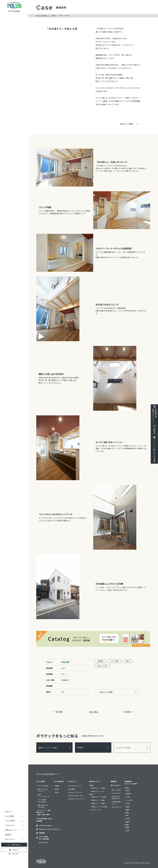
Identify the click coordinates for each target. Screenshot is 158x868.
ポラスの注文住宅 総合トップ (48, 774)
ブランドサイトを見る (132, 748)
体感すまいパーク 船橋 (98, 788)
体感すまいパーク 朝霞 (98, 803)
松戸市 (128, 819)
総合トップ (9, 812)
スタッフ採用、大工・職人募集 (44, 838)
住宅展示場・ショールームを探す (131, 782)
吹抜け (128, 661)
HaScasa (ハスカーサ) (75, 792)
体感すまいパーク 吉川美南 (99, 807)
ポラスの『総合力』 (43, 786)
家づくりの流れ (116, 790)
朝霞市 (128, 810)
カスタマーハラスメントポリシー (49, 829)
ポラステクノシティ (96, 810)
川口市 (128, 803)
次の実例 (129, 712)
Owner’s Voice (116, 793)
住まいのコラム (116, 807)
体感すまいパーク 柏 (97, 791)
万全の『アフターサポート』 (44, 795)
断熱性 (57, 789)
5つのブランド (72, 781)
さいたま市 (129, 800)
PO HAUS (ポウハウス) (75, 786)
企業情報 (42, 833)
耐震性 (57, 786)
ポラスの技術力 (59, 781)
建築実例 (8, 835)
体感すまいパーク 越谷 (98, 800)
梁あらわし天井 (102, 666)
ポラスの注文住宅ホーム (44, 16)
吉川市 (128, 797)
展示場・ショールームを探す (54, 748)
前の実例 (58, 712)
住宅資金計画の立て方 (116, 803)
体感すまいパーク (94, 781)
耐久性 (57, 792)
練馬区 (128, 827)
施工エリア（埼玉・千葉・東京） (43, 813)
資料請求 (93, 748)
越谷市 (128, 790)
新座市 (128, 807)
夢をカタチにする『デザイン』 (43, 790)
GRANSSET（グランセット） (77, 799)
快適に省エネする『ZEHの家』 (43, 806)
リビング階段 (114, 661)
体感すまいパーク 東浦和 (99, 797)
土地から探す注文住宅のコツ (116, 797)
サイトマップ (43, 843)
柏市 (127, 815)
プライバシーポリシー (46, 826)
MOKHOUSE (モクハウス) (76, 796)
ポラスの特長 (41, 781)
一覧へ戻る (93, 712)
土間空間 (100, 661)
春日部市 (128, 794)
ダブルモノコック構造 (44, 810)
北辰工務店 (72, 789)
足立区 (128, 831)
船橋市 (128, 822)
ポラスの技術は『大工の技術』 (42, 801)
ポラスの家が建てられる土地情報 (44, 820)
